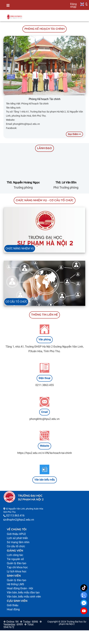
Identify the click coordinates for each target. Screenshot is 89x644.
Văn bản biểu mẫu (45, 480)
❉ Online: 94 (11, 622)
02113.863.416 (15, 516)
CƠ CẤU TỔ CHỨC (16, 302)
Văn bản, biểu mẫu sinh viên (24, 597)
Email (44, 412)
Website (44, 446)
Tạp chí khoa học (17, 567)
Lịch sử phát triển (17, 538)
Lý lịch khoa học (17, 571)
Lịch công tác (15, 555)
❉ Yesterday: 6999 (23, 623)
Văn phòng (45, 340)
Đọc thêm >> (74, 134)
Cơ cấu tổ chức (16, 546)
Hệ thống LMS (15, 584)
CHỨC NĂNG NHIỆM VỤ (20, 248)
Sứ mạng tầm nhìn (18, 542)
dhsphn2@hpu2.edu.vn (20, 520)
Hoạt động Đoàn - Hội (20, 588)
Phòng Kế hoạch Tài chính (45, 99)
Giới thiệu (13, 605)
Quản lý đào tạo (17, 563)
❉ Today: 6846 (29, 622)
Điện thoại (44, 378)
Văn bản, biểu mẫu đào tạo (23, 592)
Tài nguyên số (15, 559)
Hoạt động (13, 609)
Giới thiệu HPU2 (16, 534)
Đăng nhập (73, 5)
